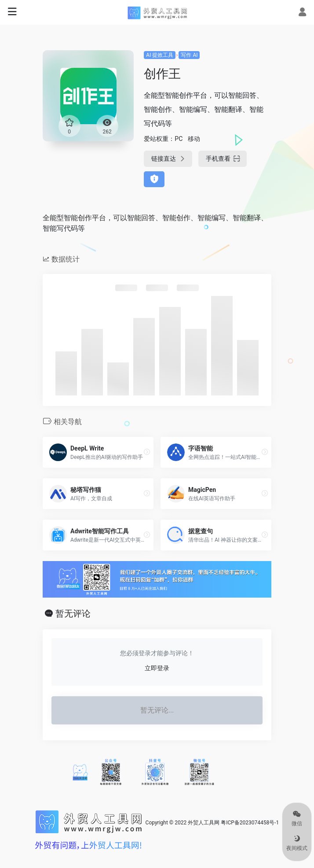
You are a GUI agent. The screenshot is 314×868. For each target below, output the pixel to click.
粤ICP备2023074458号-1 (250, 823)
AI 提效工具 (160, 55)
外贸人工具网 (204, 823)
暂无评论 (73, 613)
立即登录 (157, 668)
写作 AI (189, 55)
